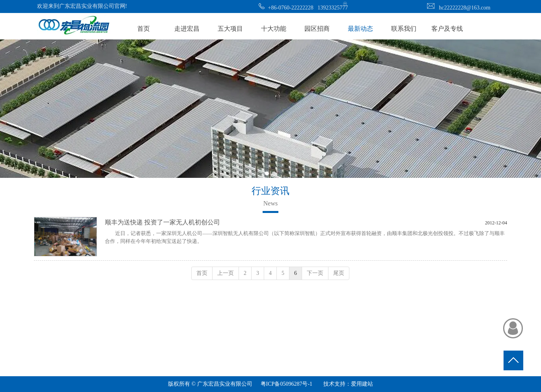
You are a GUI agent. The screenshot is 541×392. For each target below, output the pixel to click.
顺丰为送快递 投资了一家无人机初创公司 (162, 222)
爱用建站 (362, 384)
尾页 (339, 273)
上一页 (226, 273)
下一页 (315, 273)
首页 (202, 273)
